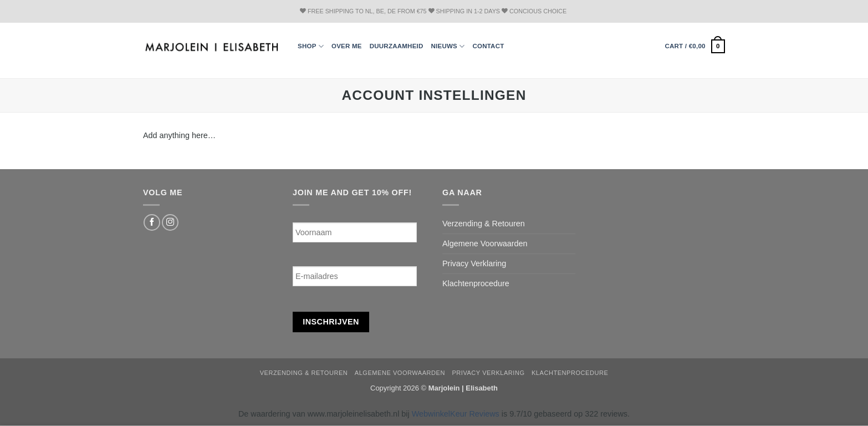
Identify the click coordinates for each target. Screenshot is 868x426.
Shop (311, 46)
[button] (695, 46)
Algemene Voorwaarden (485, 244)
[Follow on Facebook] (152, 222)
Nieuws (448, 46)
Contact (488, 46)
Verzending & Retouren (484, 224)
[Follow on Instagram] (170, 222)
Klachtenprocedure (476, 283)
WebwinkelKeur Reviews (456, 414)
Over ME (347, 46)
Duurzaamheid (397, 46)
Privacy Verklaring (474, 263)
